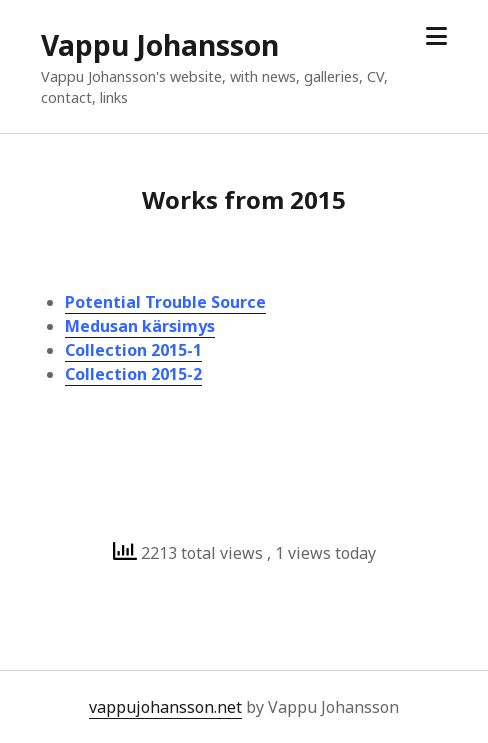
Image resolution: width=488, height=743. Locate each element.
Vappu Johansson (160, 45)
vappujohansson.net (165, 707)
